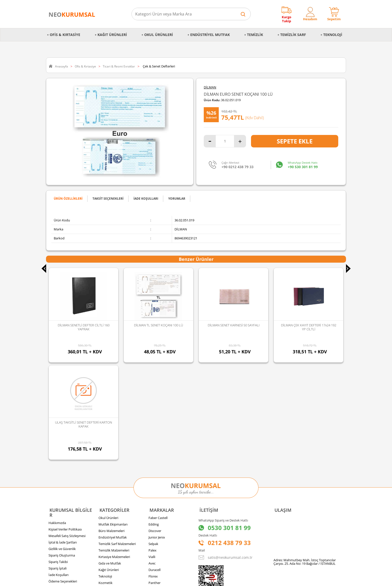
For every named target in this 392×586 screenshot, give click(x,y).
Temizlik (255, 32)
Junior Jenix (157, 438)
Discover (155, 432)
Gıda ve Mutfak (110, 464)
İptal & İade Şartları (63, 438)
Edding (154, 425)
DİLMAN (210, 87)
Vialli (152, 458)
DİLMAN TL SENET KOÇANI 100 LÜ (83, 325)
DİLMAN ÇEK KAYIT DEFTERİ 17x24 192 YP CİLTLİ (234, 327)
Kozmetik (105, 484)
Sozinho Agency (162, 569)
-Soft (170, 580)
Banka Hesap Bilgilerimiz (66, 490)
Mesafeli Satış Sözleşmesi (67, 432)
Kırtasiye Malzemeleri (114, 458)
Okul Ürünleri (159, 32)
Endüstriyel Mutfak (210, 32)
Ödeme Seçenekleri (63, 477)
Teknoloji (333, 32)
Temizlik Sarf (293, 32)
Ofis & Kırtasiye (65, 32)
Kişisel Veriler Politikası (65, 425)
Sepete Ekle (295, 141)
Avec (152, 464)
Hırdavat (105, 490)
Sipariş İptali (57, 464)
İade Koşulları (58, 471)
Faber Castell (158, 419)
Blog (52, 497)
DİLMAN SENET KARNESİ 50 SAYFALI (159, 325)
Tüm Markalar (159, 490)
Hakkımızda (57, 419)
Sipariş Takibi (58, 458)
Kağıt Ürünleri (112, 32)
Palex (152, 451)
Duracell (154, 471)
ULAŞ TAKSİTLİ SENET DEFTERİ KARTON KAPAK (308, 327)
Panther (154, 484)
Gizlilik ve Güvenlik (62, 445)
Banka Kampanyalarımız (66, 484)
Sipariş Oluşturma (62, 451)
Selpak (153, 445)
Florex (153, 477)
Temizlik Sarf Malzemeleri (117, 445)
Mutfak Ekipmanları (113, 425)
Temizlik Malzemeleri (114, 451)
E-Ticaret (181, 580)
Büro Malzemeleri (111, 432)
